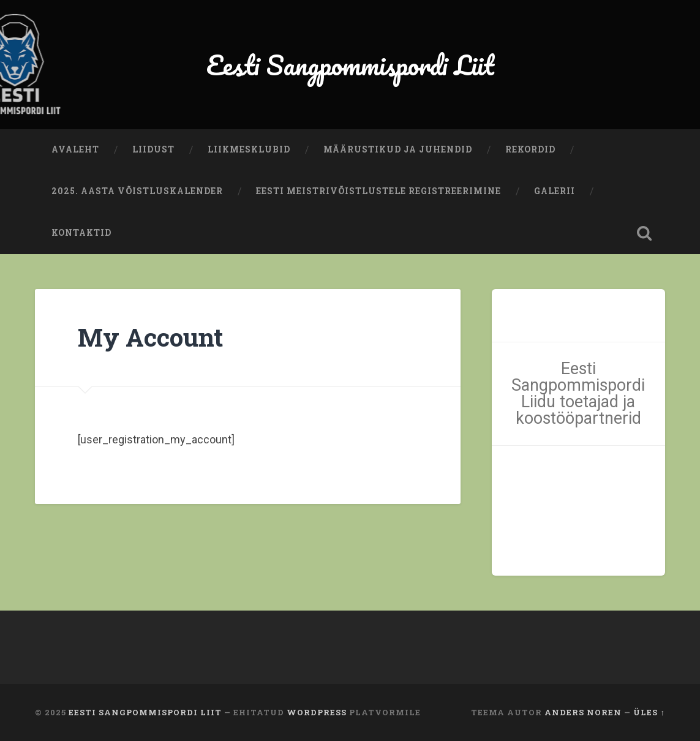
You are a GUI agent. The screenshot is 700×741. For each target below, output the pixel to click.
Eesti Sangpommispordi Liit (350, 65)
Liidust (153, 149)
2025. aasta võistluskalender (137, 191)
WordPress (317, 712)
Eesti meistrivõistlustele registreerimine (378, 191)
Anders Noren (583, 712)
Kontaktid (81, 233)
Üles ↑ (649, 712)
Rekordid (530, 149)
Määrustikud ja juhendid (398, 149)
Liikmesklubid (249, 149)
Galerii (555, 191)
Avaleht (75, 149)
